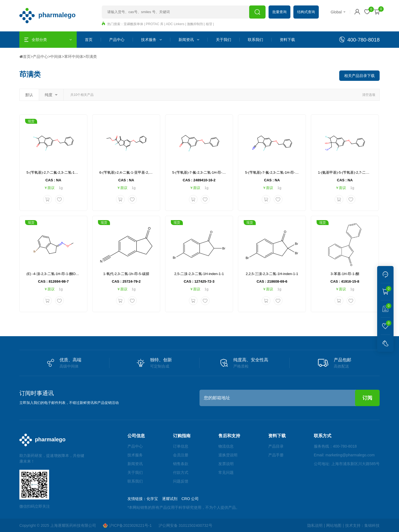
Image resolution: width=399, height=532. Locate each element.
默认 (29, 95)
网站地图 (334, 525)
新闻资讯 (189, 40)
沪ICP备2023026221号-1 (127, 525)
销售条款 (181, 464)
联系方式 (323, 436)
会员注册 (181, 455)
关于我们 (224, 40)
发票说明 (226, 464)
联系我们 (255, 40)
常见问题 (226, 472)
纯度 (51, 95)
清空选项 (369, 95)
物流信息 (226, 446)
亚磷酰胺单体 (133, 24)
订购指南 (182, 436)
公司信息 (136, 436)
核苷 (209, 24)
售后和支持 (229, 436)
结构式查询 (306, 12)
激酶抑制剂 (195, 24)
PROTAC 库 (155, 24)
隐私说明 (315, 525)
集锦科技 (372, 525)
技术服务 (151, 40)
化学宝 (152, 499)
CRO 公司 (190, 499)
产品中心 (117, 40)
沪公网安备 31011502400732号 (185, 525)
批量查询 (279, 12)
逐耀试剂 (170, 499)
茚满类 (91, 57)
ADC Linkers (175, 24)
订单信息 (181, 446)
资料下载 (287, 40)
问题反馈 (181, 481)
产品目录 (276, 446)
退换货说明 (228, 455)
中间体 (56, 57)
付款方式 (181, 472)
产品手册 (276, 455)
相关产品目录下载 (359, 76)
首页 (89, 40)
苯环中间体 (74, 57)
